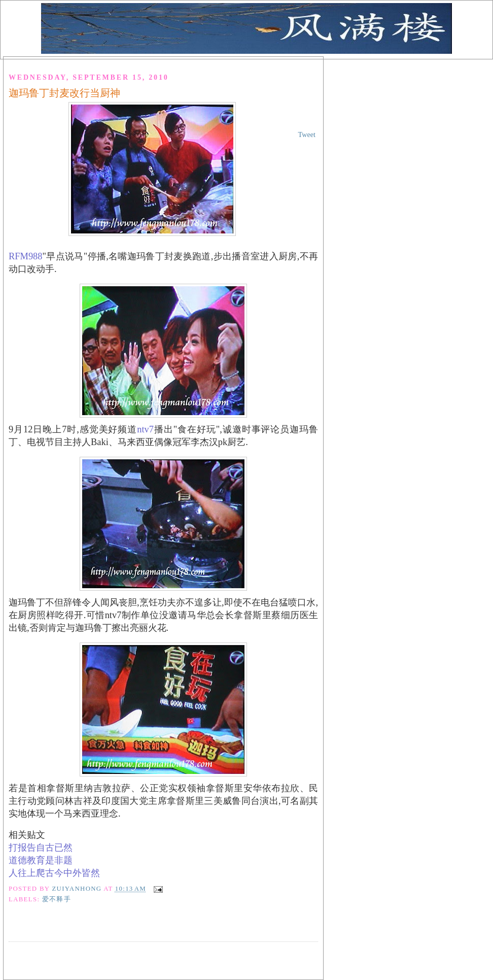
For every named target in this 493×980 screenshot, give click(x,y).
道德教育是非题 (41, 860)
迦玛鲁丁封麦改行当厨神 (64, 93)
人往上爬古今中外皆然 (54, 873)
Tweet (307, 134)
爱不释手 (57, 899)
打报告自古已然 (41, 848)
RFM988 (26, 256)
